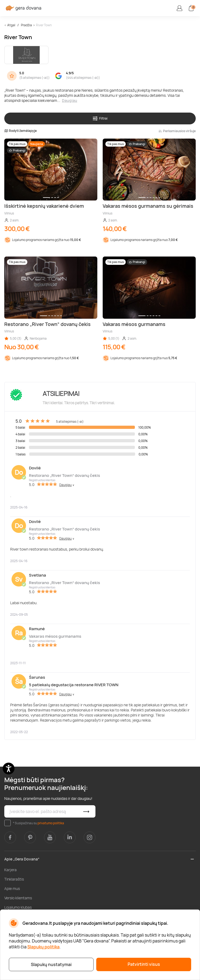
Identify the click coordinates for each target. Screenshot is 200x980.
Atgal (11, 25)
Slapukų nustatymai (51, 964)
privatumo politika (51, 823)
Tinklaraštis (14, 879)
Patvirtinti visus (144, 964)
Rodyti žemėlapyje (21, 131)
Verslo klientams (18, 898)
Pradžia (26, 25)
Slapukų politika (43, 947)
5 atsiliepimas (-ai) (34, 78)
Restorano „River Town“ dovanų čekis (64, 475)
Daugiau (70, 100)
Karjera (10, 870)
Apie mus (12, 888)
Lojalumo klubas (18, 907)
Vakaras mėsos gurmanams (55, 636)
